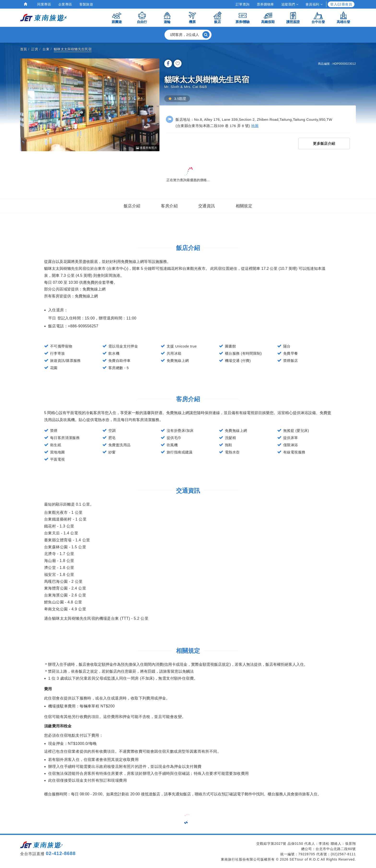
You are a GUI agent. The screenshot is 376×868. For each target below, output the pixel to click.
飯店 (217, 17)
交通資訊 (207, 206)
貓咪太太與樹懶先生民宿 (73, 49)
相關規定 (244, 206)
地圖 (255, 126)
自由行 (142, 17)
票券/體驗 (243, 17)
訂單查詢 (243, 4)
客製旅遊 (86, 4)
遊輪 (167, 17)
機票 (192, 17)
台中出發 (318, 17)
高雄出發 (343, 17)
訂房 (35, 49)
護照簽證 (293, 17)
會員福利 (314, 4)
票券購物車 (265, 4)
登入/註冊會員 (341, 4)
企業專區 (65, 4)
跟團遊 (117, 17)
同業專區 (44, 4)
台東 (46, 49)
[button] (188, 35)
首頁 (24, 49)
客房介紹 (169, 206)
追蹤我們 (290, 4)
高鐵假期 (268, 17)
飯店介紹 (132, 206)
